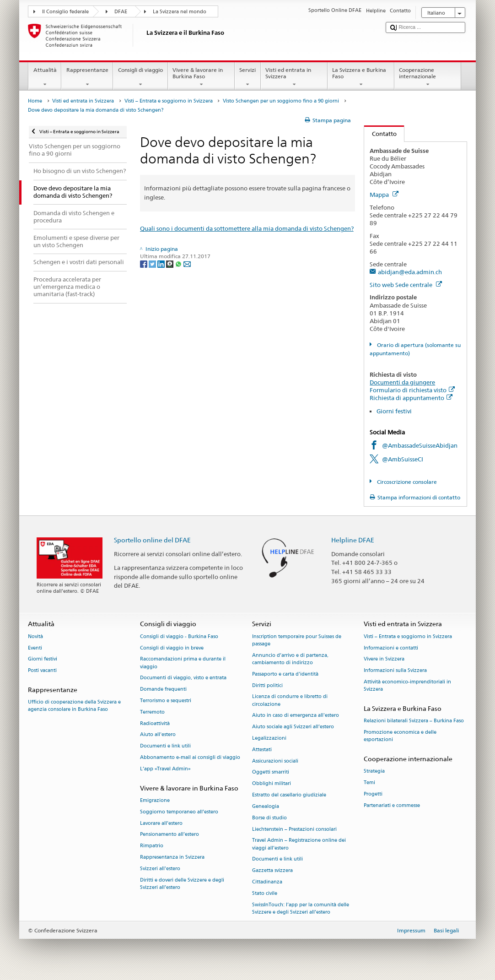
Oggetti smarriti (271, 772)
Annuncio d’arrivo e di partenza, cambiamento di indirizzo (290, 659)
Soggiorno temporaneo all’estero (179, 812)
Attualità (45, 77)
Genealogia (266, 806)
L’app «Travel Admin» (165, 769)
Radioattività (155, 723)
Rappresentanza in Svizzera (172, 857)
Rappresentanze (87, 77)
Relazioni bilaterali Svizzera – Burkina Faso (414, 721)
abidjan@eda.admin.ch (410, 272)
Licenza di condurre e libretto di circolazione (290, 701)
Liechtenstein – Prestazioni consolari (294, 829)
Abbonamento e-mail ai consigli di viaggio (190, 757)
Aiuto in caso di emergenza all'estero (296, 716)
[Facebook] (144, 264)
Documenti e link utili (165, 746)
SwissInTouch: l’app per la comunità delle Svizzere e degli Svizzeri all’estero (301, 908)
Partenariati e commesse (392, 805)
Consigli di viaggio (140, 77)
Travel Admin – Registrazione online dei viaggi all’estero (299, 844)
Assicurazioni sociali (275, 761)
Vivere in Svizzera (384, 659)
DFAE (121, 12)
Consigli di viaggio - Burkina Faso (179, 636)
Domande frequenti (163, 690)
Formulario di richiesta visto (412, 390)
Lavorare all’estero (161, 823)
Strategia (374, 772)
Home (35, 101)
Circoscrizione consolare (406, 482)
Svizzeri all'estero (160, 869)
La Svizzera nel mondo (180, 12)
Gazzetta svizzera (272, 871)
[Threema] (170, 264)
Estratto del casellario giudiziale (289, 795)
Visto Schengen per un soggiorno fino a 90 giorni (281, 101)
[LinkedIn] (162, 264)
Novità (35, 636)
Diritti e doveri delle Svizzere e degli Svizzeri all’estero (182, 884)
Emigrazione (155, 800)
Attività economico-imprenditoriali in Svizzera (407, 685)
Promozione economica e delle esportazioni (400, 736)
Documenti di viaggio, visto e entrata (183, 678)
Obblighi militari (272, 784)
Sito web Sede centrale (406, 285)
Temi (369, 782)
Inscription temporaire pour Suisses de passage (297, 640)
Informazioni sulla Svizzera (395, 671)
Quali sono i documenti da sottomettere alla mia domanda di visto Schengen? (247, 228)
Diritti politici (267, 685)
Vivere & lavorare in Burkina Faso (201, 77)
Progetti (373, 794)
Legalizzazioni (269, 738)
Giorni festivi (394, 411)
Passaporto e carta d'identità (285, 674)
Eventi (35, 648)
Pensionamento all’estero (169, 835)
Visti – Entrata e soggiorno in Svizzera (169, 101)
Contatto (380, 134)
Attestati (262, 750)
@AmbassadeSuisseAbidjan (420, 445)
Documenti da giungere (402, 382)
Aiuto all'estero (158, 735)
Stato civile (265, 893)
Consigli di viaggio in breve (172, 648)
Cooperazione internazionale (428, 77)
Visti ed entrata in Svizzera (294, 77)
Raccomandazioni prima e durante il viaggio (183, 663)
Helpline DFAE (353, 540)
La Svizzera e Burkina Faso (361, 77)
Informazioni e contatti (391, 648)
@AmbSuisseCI (403, 459)
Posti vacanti (42, 671)
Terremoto (152, 712)
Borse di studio (269, 818)
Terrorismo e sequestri (166, 701)
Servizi (248, 77)
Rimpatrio (152, 846)
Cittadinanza (267, 882)
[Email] (187, 264)
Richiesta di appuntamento (411, 398)
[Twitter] (153, 264)
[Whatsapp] (179, 264)
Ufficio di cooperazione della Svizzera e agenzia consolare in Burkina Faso (74, 706)
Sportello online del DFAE (152, 540)
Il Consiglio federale (65, 12)
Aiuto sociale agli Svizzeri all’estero (293, 727)
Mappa (384, 195)
